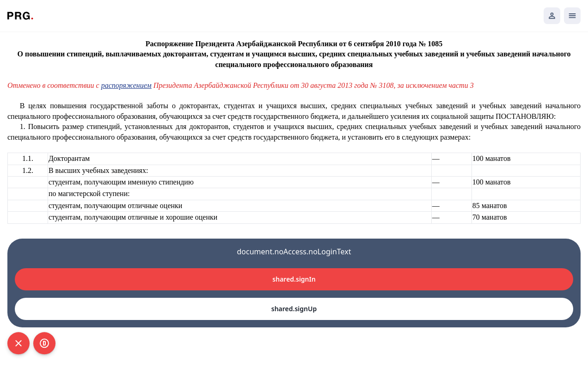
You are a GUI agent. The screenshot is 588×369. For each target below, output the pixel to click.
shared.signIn (294, 279)
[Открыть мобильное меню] (572, 16)
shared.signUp (294, 309)
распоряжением (126, 85)
